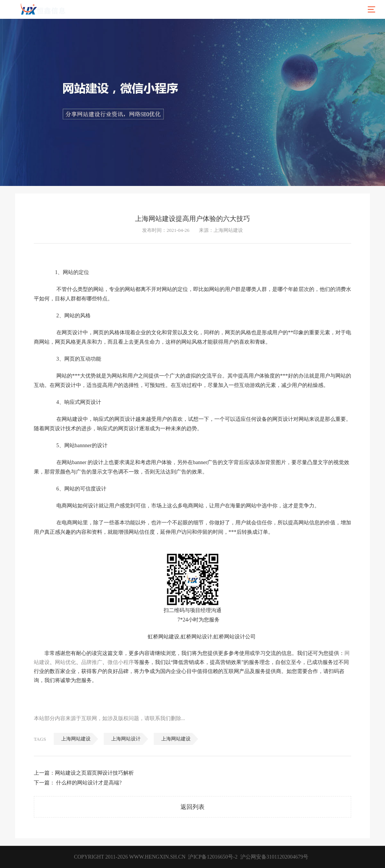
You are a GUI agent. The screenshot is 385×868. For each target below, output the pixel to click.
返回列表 (192, 807)
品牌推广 (92, 662)
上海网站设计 (126, 739)
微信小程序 (121, 662)
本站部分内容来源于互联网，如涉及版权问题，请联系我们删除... (110, 718)
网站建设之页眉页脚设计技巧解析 (94, 773)
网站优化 (65, 662)
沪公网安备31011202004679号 (274, 857)
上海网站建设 (76, 739)
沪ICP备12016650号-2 (212, 857)
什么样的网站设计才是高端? (89, 783)
